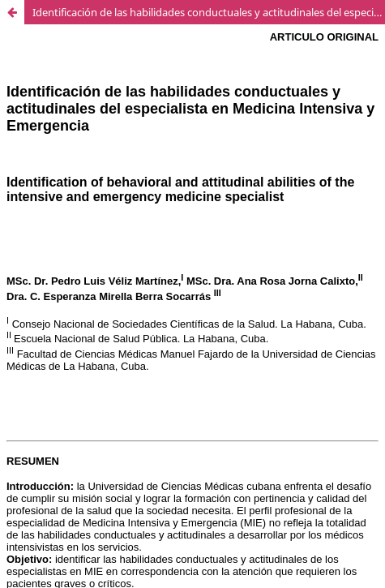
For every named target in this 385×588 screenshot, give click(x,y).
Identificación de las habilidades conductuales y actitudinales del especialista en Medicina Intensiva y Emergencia (209, 12)
